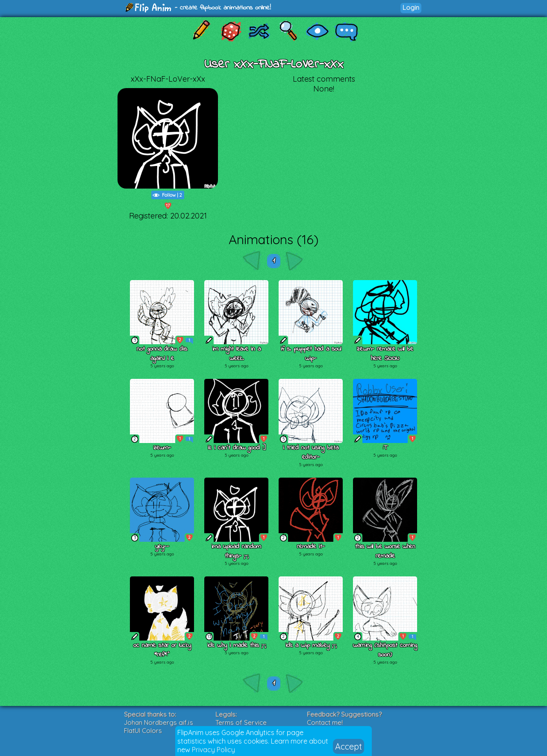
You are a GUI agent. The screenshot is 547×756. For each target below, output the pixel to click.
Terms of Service (241, 722)
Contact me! (325, 722)
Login (411, 7)
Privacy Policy (213, 750)
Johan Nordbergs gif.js (159, 722)
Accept (348, 746)
